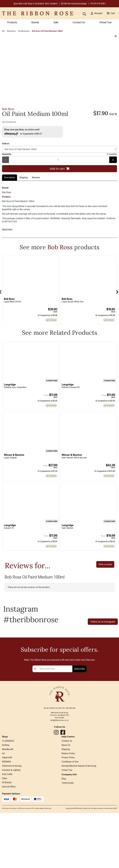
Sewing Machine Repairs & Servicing (79, 835)
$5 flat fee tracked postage (74, 4)
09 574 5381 (100, 4)
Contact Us (79, 23)
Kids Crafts (7, 844)
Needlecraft (8, 818)
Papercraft (7, 826)
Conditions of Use (70, 831)
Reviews (36, 179)
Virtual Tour (67, 840)
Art (3, 31)
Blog (64, 849)
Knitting (6, 813)
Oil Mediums (24, 31)
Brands (35, 23)
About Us (66, 813)
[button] (95, 14)
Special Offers (9, 858)
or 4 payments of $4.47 (24, 134)
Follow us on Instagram (103, 631)
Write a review (105, 574)
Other (5, 849)
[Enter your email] (55, 736)
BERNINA (6, 831)
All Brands (7, 853)
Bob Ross (8, 109)
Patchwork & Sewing (12, 835)
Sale (56, 23)
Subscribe (79, 736)
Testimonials (68, 853)
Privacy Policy (68, 826)
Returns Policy (68, 822)
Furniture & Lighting (11, 840)
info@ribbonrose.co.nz (59, 788)
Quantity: (59, 156)
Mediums (11, 31)
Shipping (23, 179)
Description (10, 179)
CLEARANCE (8, 809)
